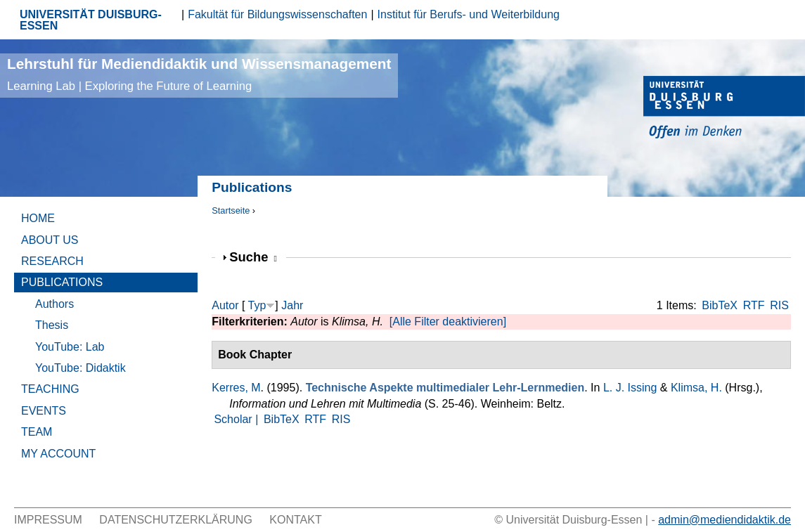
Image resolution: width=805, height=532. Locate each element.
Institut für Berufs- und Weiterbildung (469, 14)
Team (37, 432)
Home (38, 218)
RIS (779, 305)
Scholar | (237, 419)
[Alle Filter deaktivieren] (448, 322)
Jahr (292, 305)
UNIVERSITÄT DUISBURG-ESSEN (91, 20)
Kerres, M (236, 388)
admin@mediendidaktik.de (724, 520)
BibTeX (720, 305)
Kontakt (295, 520)
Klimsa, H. (696, 388)
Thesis (52, 325)
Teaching (50, 389)
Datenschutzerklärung (176, 520)
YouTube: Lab (70, 347)
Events (44, 411)
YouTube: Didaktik (80, 368)
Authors (54, 304)
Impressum (48, 520)
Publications (62, 282)
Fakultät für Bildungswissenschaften (277, 14)
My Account (58, 454)
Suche (253, 257)
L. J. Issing (630, 388)
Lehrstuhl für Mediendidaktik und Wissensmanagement (199, 74)
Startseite (231, 210)
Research (52, 261)
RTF (754, 305)
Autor (225, 305)
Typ (257, 305)
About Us (50, 240)
